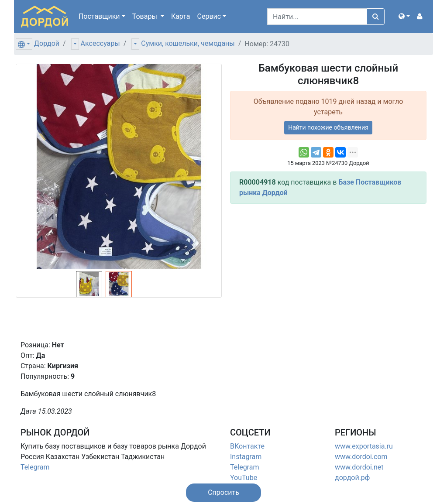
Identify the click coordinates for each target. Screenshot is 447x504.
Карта (181, 16)
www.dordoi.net (359, 467)
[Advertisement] (328, 272)
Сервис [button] (209, 16)
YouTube (244, 478)
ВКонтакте (247, 446)
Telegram (35, 467)
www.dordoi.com (361, 457)
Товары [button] (146, 16)
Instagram (246, 457)
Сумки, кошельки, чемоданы (188, 43)
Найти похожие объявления (328, 127)
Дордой (47, 43)
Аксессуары (100, 43)
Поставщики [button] (99, 16)
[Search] (317, 17)
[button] (404, 17)
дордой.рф (352, 478)
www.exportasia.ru (364, 446)
